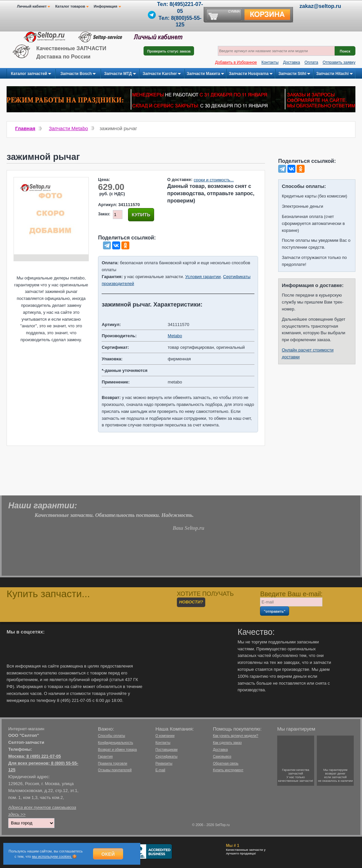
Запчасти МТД (120, 74)
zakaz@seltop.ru (320, 6)
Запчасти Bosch (78, 74)
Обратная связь (226, 763)
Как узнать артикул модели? (235, 736)
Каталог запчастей (31, 74)
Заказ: (104, 214)
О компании (165, 736)
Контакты (270, 62)
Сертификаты (166, 756)
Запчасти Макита (205, 74)
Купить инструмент (228, 770)
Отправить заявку (339, 62)
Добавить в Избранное (236, 62)
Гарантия (105, 756)
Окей (108, 854)
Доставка (292, 62)
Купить (141, 215)
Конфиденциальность (116, 742)
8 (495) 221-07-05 (44, 756)
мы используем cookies (52, 856)
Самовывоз (222, 756)
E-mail (160, 770)
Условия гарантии (203, 277)
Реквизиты (164, 763)
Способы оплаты (112, 736)
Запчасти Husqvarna (251, 74)
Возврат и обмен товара (117, 749)
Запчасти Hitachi (334, 74)
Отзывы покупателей (115, 770)
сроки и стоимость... (214, 180)
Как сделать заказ (227, 742)
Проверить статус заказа (169, 51)
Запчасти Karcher (162, 74)
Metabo (175, 336)
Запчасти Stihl (295, 74)
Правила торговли (113, 763)
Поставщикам (166, 749)
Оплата (311, 62)
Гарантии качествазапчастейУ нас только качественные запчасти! (296, 775)
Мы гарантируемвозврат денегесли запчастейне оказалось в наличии (335, 775)
